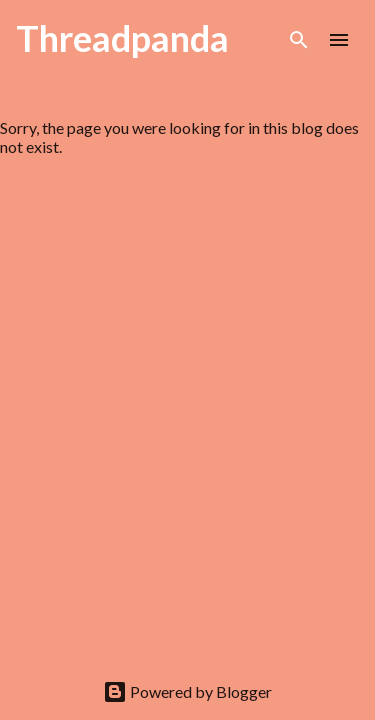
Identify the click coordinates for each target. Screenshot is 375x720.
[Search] (299, 40)
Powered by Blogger (187, 691)
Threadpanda (122, 38)
